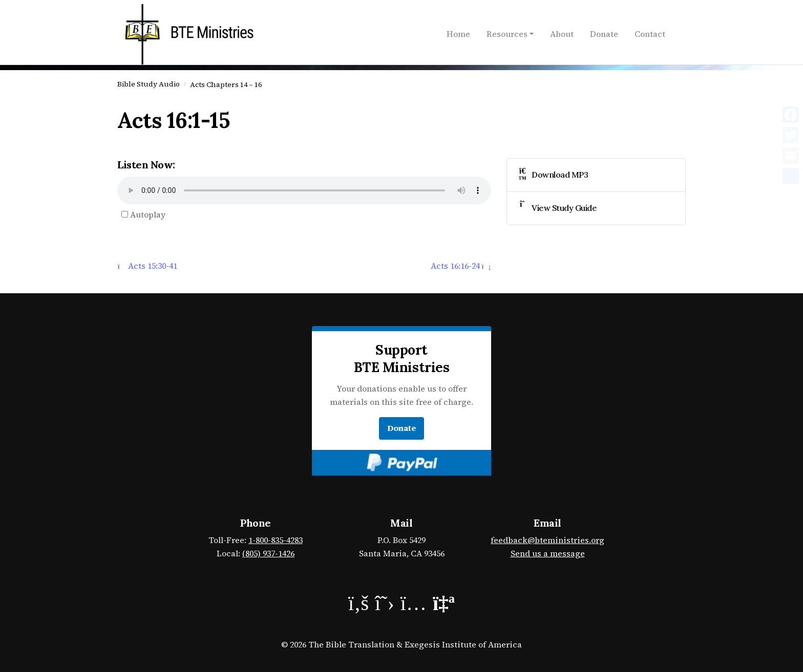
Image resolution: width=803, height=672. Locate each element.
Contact (650, 34)
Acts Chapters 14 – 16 (226, 84)
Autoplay (143, 214)
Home (458, 34)
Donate (604, 34)
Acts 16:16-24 (461, 266)
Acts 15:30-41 (147, 266)
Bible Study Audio (149, 84)
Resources (507, 34)
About (562, 34)
